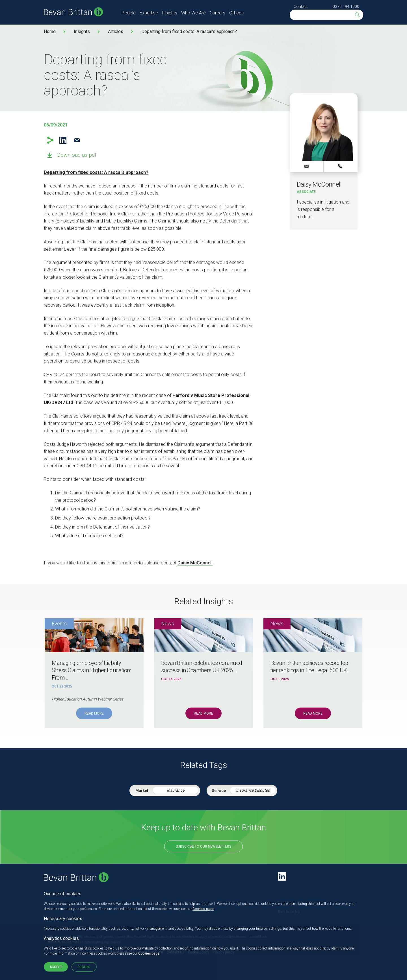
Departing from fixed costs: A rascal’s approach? (189, 31)
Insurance (176, 790)
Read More (94, 713)
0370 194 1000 (346, 6)
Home (50, 31)
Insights (170, 13)
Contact (301, 6)
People (129, 13)
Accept (56, 967)
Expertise (149, 13)
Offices (236, 13)
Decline (84, 967)
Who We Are (193, 13)
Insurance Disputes (253, 790)
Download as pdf (77, 155)
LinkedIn (63, 140)
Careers (217, 13)
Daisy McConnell (195, 563)
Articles (116, 31)
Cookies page (203, 909)
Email (77, 140)
